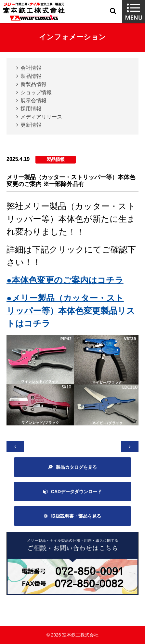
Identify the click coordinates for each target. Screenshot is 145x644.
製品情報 (31, 76)
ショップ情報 (36, 92)
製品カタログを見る (76, 467)
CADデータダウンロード (76, 492)
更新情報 (31, 125)
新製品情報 (33, 84)
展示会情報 (33, 100)
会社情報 (31, 68)
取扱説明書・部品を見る (76, 516)
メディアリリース (41, 117)
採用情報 (31, 109)
